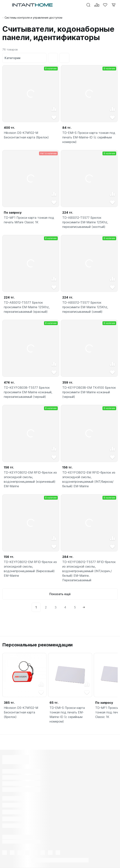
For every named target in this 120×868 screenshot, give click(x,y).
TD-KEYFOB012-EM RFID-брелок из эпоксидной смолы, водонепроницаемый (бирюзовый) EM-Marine (30, 569)
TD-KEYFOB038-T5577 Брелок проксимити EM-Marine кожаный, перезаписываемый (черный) (28, 392)
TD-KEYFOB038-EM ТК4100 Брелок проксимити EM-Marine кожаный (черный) (89, 392)
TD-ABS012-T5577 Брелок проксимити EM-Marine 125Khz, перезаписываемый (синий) (85, 307)
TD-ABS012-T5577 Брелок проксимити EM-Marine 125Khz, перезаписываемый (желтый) (85, 222)
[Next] (84, 607)
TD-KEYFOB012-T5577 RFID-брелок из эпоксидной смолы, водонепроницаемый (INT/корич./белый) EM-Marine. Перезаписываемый (89, 571)
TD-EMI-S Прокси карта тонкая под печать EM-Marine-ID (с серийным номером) (89, 137)
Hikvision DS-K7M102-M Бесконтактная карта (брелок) (26, 135)
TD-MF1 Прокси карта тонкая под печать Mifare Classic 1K (29, 220)
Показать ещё (60, 594)
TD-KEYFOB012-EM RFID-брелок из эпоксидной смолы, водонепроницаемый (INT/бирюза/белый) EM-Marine (89, 479)
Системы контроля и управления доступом (33, 18)
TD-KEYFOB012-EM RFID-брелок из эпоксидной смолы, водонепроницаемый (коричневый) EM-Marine (30, 479)
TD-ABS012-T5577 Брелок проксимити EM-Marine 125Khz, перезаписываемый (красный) (27, 307)
